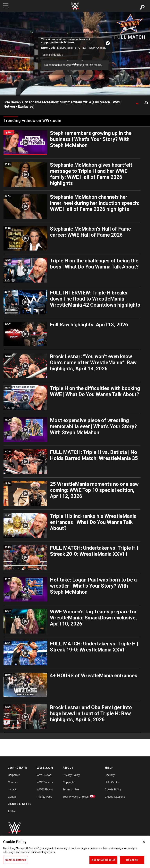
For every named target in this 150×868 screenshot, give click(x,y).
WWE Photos (45, 789)
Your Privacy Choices (76, 797)
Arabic (12, 811)
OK (75, 64)
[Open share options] (146, 102)
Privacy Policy (71, 775)
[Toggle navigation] (6, 6)
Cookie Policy (113, 789)
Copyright (69, 782)
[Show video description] (137, 102)
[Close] (144, 842)
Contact (12, 797)
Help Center (112, 782)
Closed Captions (115, 797)
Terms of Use (71, 789)
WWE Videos (45, 782)
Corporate (14, 775)
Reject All (132, 860)
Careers (13, 782)
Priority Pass (44, 797)
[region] (75, 852)
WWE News (44, 775)
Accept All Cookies (103, 860)
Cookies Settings (16, 860)
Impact (12, 789)
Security (110, 775)
